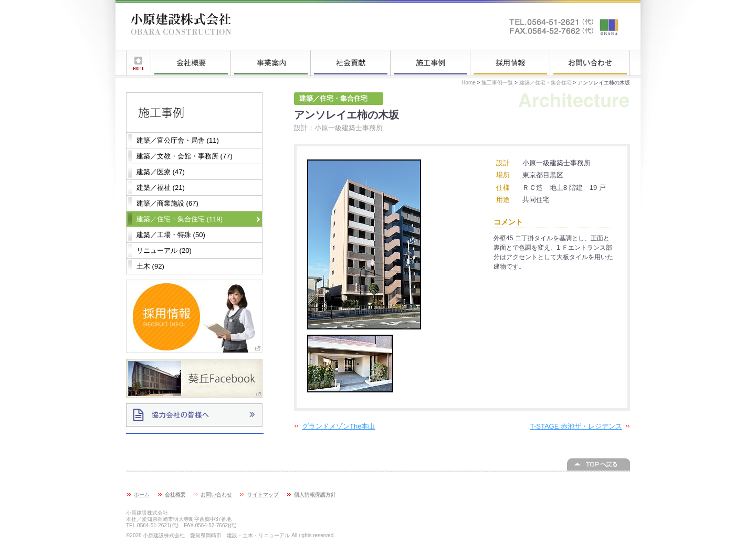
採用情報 (510, 63)
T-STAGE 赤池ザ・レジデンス (576, 426)
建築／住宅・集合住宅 (545, 83)
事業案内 (271, 63)
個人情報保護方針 (315, 494)
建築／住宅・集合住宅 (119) (180, 219)
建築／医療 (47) (161, 172)
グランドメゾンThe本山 (338, 426)
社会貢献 (351, 63)
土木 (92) (150, 266)
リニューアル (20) (164, 250)
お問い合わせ (590, 63)
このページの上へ (598, 464)
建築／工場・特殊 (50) (171, 235)
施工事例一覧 (430, 63)
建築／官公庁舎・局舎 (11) (178, 140)
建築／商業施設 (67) (167, 203)
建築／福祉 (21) (161, 188)
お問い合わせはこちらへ (564, 26)
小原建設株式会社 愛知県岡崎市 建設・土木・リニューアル (181, 26)
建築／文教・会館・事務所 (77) (185, 156)
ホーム (139, 63)
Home (469, 83)
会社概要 (191, 63)
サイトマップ (263, 494)
